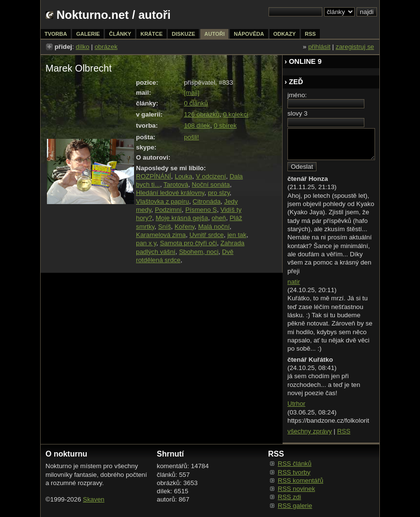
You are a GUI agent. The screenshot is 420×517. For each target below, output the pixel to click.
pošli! (191, 137)
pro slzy (219, 193)
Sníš (165, 227)
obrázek (106, 47)
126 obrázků (202, 114)
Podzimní (168, 210)
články (120, 34)
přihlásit (319, 47)
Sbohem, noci (199, 252)
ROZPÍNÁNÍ (154, 176)
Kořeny (185, 227)
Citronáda (207, 201)
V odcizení (211, 176)
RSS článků (295, 464)
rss (310, 34)
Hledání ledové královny (170, 193)
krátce (151, 34)
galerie (88, 34)
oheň (219, 218)
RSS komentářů (300, 480)
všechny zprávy (310, 431)
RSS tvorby (294, 472)
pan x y (146, 243)
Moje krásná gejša (182, 218)
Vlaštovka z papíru (163, 201)
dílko (82, 47)
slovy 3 (297, 113)
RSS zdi (289, 497)
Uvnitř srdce (206, 235)
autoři (214, 34)
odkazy (285, 34)
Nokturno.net (93, 15)
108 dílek (197, 126)
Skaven (93, 499)
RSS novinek (296, 489)
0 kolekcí (236, 114)
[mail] (192, 93)
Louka (183, 176)
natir (294, 282)
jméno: (297, 95)
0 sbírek (225, 126)
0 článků (196, 103)
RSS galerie (295, 506)
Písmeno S (201, 210)
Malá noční (214, 227)
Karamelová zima (161, 235)
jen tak (237, 235)
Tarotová (176, 185)
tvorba (56, 34)
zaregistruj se (355, 47)
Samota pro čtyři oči (188, 243)
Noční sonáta (211, 185)
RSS (344, 431)
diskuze (183, 34)
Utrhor (296, 404)
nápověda (249, 34)
